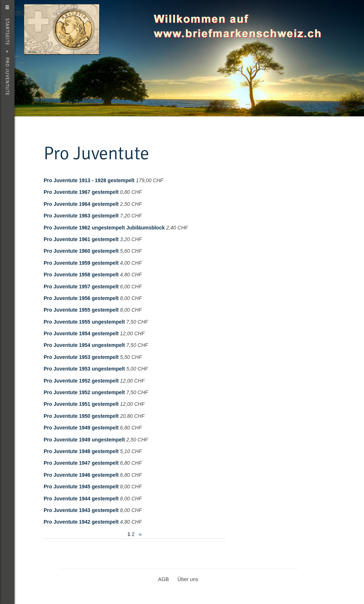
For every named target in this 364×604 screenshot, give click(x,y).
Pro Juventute (7, 77)
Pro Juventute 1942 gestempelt (81, 522)
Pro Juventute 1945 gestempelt (81, 487)
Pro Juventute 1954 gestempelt (81, 333)
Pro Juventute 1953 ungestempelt (84, 369)
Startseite (7, 32)
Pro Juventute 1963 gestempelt (81, 216)
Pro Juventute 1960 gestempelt (81, 251)
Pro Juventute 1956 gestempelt (81, 298)
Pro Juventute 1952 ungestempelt (84, 392)
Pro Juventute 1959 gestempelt (81, 263)
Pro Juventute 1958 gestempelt (81, 275)
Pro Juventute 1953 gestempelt (81, 357)
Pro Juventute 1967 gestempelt (81, 192)
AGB (164, 579)
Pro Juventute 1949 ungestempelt (84, 440)
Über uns (188, 579)
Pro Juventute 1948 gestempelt (81, 451)
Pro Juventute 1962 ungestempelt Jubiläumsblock (104, 228)
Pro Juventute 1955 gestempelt (81, 310)
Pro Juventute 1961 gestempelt (81, 239)
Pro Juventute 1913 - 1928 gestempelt (89, 180)
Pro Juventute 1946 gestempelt (81, 475)
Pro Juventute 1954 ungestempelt (84, 345)
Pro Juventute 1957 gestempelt (81, 287)
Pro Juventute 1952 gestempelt (81, 381)
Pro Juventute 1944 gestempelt (81, 499)
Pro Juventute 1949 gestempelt (81, 428)
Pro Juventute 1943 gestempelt (81, 510)
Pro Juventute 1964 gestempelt (81, 204)
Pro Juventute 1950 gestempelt (81, 416)
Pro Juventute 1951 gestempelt (81, 404)
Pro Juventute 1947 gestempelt (81, 463)
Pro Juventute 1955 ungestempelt (84, 322)
